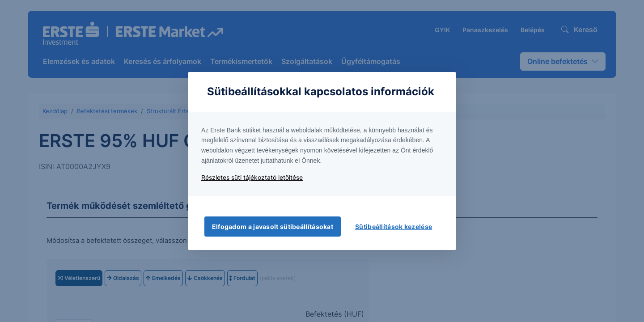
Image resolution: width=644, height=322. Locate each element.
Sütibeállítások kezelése (394, 227)
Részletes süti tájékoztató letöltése (252, 177)
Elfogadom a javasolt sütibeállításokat (273, 227)
